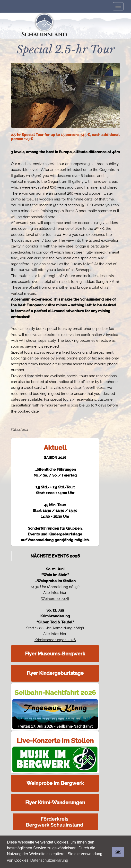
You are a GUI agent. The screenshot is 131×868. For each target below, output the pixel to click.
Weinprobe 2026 (55, 599)
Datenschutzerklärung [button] (49, 860)
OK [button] (118, 852)
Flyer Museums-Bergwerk (55, 654)
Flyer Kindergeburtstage (55, 673)
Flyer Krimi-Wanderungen (55, 803)
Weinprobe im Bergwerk (55, 783)
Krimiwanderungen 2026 (55, 640)
